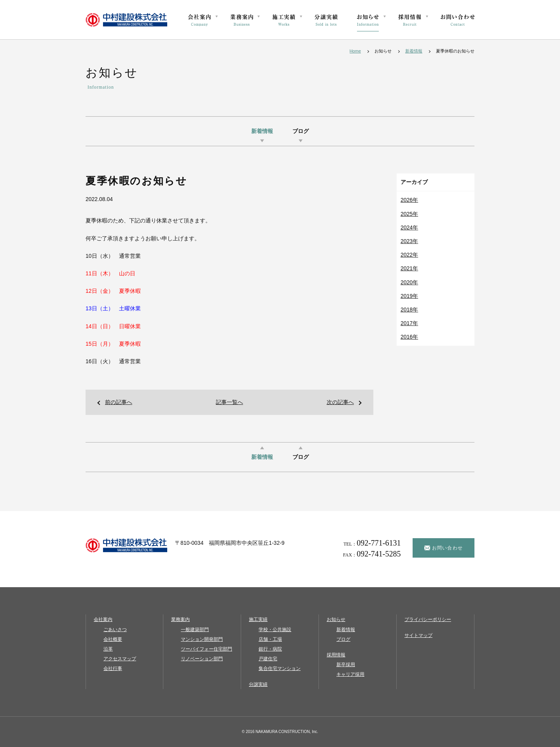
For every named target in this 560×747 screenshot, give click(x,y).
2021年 (409, 268)
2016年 (409, 337)
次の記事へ (340, 402)
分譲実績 (258, 684)
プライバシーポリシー (428, 619)
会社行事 (113, 668)
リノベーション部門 (202, 659)
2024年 (409, 227)
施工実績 (258, 619)
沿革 (108, 649)
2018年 (409, 310)
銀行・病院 (270, 649)
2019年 (409, 296)
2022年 (409, 255)
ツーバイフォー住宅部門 (206, 649)
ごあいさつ (115, 630)
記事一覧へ (229, 402)
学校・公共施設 (275, 630)
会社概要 (113, 639)
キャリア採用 (350, 674)
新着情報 (414, 51)
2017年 (409, 323)
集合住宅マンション (280, 668)
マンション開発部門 (202, 639)
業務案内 (180, 619)
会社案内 (103, 619)
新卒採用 (346, 665)
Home (355, 51)
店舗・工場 (270, 639)
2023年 (409, 241)
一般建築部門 (195, 630)
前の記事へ (119, 402)
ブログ (301, 131)
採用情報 (336, 655)
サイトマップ (418, 635)
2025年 (409, 214)
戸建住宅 (268, 659)
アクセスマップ (120, 659)
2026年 (409, 200)
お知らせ (336, 619)
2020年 (409, 282)
